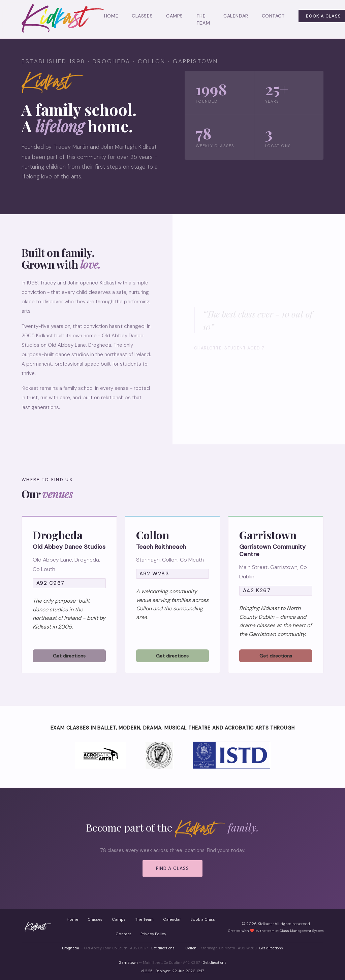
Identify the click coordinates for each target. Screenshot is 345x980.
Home (111, 16)
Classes (142, 16)
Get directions (163, 948)
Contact (273, 16)
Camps (175, 16)
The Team (144, 920)
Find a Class (172, 868)
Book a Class (203, 920)
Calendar (236, 16)
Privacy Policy (153, 934)
